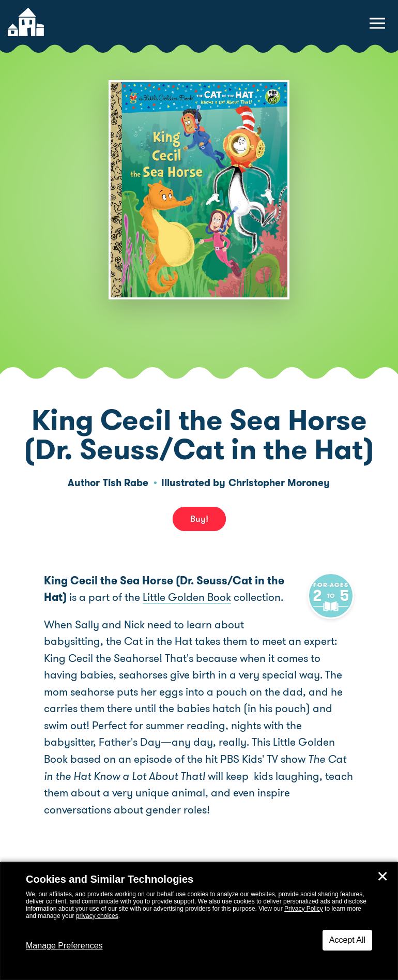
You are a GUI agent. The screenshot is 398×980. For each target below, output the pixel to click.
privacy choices (97, 916)
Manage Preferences (64, 946)
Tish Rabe (126, 483)
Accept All (347, 940)
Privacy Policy (304, 909)
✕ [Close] (382, 877)
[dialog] (199, 921)
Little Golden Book (187, 597)
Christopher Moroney (279, 483)
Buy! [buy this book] (199, 519)
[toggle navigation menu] (377, 23)
